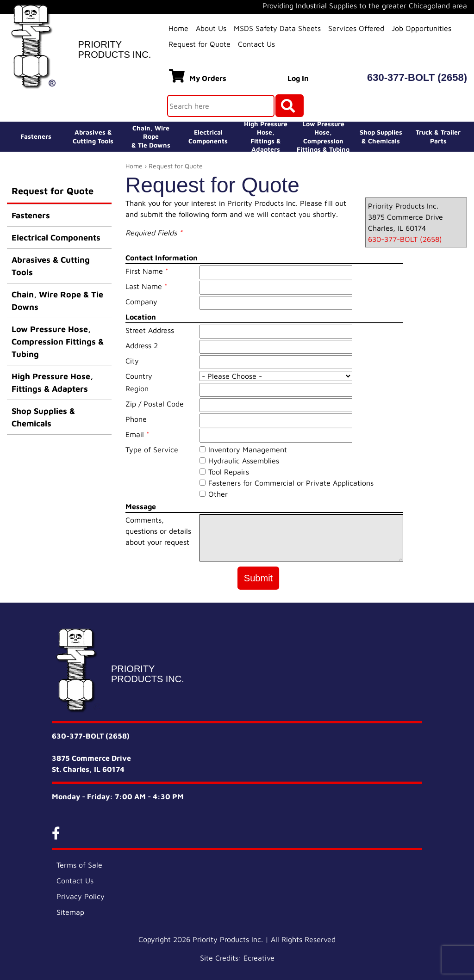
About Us (211, 28)
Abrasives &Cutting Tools (93, 136)
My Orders (198, 76)
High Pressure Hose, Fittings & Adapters (52, 382)
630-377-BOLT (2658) (417, 77)
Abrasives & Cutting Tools (51, 266)
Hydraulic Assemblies (244, 461)
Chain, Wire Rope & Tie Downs (57, 301)
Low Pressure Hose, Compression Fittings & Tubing (323, 137)
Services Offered (356, 28)
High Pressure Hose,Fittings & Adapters (266, 137)
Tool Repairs (229, 472)
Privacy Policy (81, 896)
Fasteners (36, 136)
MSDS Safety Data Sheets (277, 28)
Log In (298, 78)
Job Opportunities (421, 28)
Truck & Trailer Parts (438, 136)
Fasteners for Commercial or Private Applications (291, 483)
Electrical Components (56, 237)
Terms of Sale (79, 865)
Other (218, 494)
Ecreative (259, 958)
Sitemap (70, 912)
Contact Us (256, 44)
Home (178, 28)
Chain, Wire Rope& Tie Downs (151, 136)
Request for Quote (200, 44)
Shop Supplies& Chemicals (381, 136)
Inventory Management (248, 450)
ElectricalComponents (208, 136)
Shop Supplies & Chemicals (43, 417)
